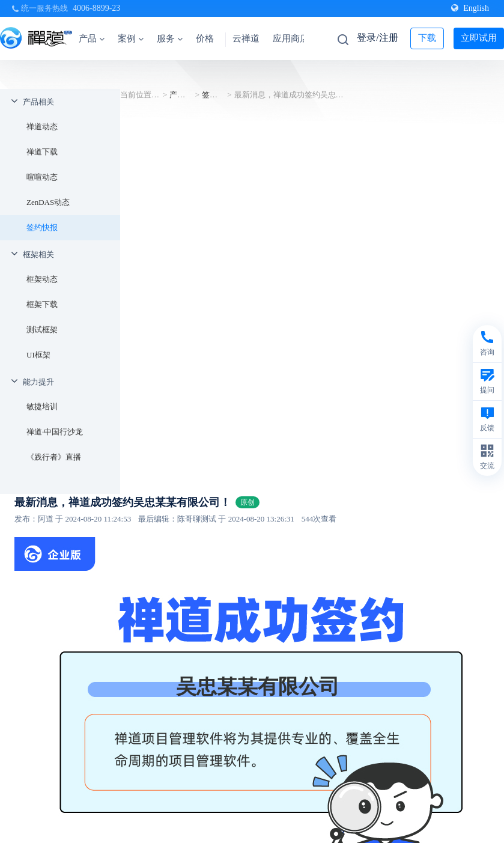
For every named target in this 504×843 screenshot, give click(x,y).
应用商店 (291, 38)
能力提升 (38, 382)
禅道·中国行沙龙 (55, 432)
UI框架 (38, 355)
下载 (427, 38)
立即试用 (479, 38)
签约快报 (42, 227)
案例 (131, 38)
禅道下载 (42, 152)
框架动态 (42, 279)
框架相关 (38, 254)
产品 (92, 38)
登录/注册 (377, 38)
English (470, 8)
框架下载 (42, 304)
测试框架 (42, 330)
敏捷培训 (42, 406)
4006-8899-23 (96, 8)
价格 (205, 38)
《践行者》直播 (54, 457)
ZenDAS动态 (48, 202)
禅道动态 (42, 126)
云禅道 (246, 38)
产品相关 (38, 102)
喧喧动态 (42, 177)
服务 (170, 38)
